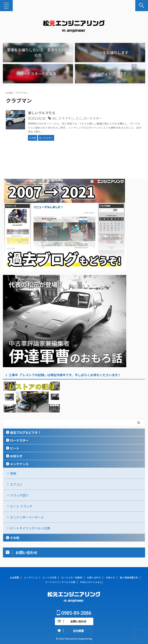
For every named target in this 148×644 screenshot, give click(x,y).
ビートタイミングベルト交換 (30, 528)
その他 (15, 538)
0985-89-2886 (74, 613)
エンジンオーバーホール (27, 517)
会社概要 (14, 577)
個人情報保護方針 (129, 577)
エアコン (16, 484)
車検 (13, 473)
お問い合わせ (94, 577)
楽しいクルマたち (42, 113)
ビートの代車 (50, 577)
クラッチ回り (19, 495)
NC (55, 118)
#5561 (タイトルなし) (92, 582)
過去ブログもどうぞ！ (25, 432)
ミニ (79, 118)
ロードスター (93, 118)
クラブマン (66, 118)
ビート (15, 448)
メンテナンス (19, 464)
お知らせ (16, 456)
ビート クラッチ (21, 506)
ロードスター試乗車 (72, 577)
